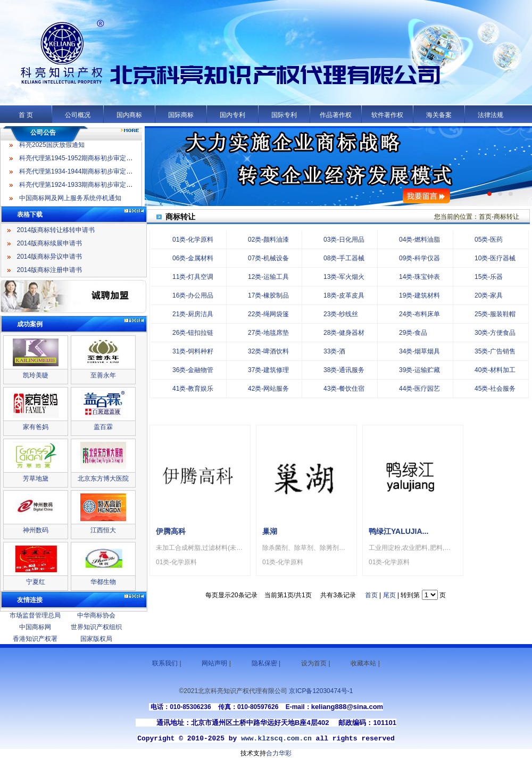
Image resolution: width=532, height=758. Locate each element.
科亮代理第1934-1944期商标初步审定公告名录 (85, 174)
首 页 (26, 115)
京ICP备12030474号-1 (321, 691)
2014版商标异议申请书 (50, 257)
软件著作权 (387, 115)
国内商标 (129, 115)
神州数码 (36, 530)
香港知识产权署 (35, 639)
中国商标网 (35, 627)
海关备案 (439, 115)
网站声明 (214, 663)
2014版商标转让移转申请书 (56, 230)
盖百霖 (103, 427)
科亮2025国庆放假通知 (52, 147)
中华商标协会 (96, 615)
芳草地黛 (36, 479)
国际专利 (284, 115)
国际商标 (181, 115)
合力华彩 (279, 753)
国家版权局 (96, 639)
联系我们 (165, 663)
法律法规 (491, 115)
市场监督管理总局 (35, 615)
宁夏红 (36, 582)
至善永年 (103, 375)
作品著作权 (336, 115)
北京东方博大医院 (103, 479)
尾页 (389, 595)
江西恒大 (103, 530)
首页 (371, 595)
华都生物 (103, 582)
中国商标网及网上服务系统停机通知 (70, 200)
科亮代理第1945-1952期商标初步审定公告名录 (85, 160)
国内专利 (232, 115)
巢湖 (270, 531)
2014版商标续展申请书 (50, 243)
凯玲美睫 (36, 375)
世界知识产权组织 (96, 627)
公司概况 (78, 115)
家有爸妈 (36, 427)
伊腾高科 (171, 531)
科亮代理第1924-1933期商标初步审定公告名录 (85, 187)
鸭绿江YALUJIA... (398, 531)
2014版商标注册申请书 (50, 270)
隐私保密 (264, 663)
